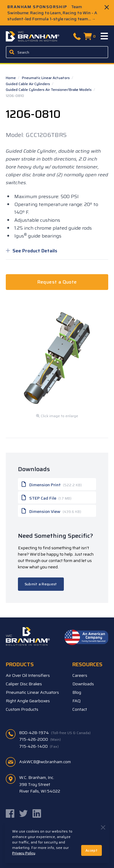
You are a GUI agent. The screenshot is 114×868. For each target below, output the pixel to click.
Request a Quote (57, 282)
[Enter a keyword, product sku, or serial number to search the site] (57, 52)
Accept (92, 850)
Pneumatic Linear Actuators (46, 78)
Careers (80, 675)
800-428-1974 (55, 733)
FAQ (76, 701)
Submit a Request (41, 584)
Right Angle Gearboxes (28, 701)
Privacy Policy (24, 853)
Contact (80, 709)
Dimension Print (52, 484)
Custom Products (22, 709)
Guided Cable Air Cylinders (28, 84)
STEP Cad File (47, 497)
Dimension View (51, 511)
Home (11, 78)
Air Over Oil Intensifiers (28, 675)
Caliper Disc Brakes (24, 684)
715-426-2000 (40, 739)
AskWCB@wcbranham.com (45, 762)
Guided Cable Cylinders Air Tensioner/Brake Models (49, 90)
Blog (77, 692)
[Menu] (105, 36)
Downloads (83, 684)
